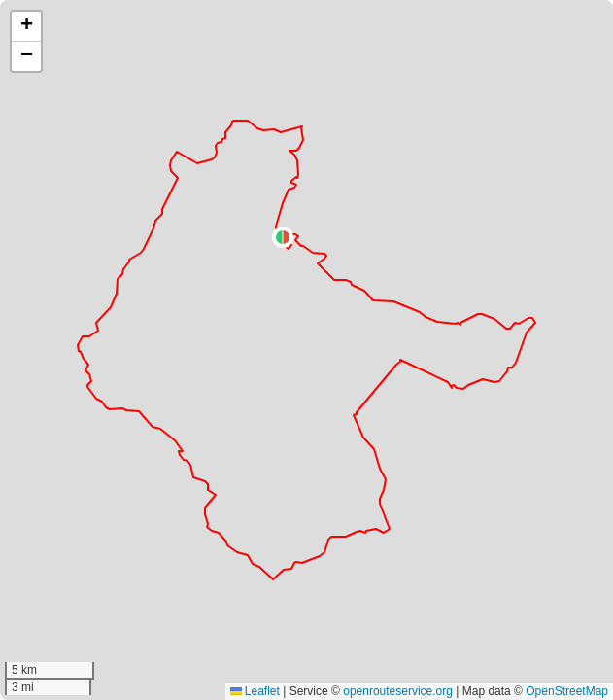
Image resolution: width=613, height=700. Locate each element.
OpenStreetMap (567, 691)
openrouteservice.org (398, 691)
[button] (283, 237)
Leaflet (255, 691)
